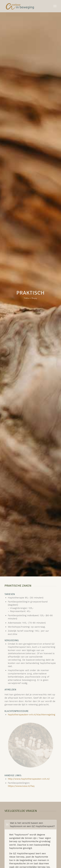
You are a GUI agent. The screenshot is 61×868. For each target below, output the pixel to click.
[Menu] (55, 6)
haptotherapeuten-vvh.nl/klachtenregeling (32, 715)
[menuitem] (55, 6)
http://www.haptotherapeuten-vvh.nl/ (29, 779)
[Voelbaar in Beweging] (25, 6)
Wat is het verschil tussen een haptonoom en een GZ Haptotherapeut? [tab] (31, 825)
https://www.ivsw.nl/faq (21, 786)
